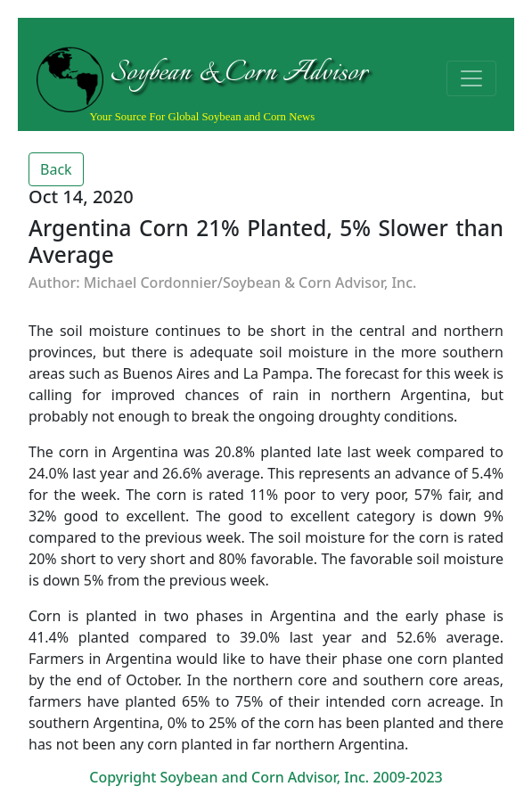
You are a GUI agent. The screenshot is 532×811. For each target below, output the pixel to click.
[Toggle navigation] (471, 78)
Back (56, 169)
